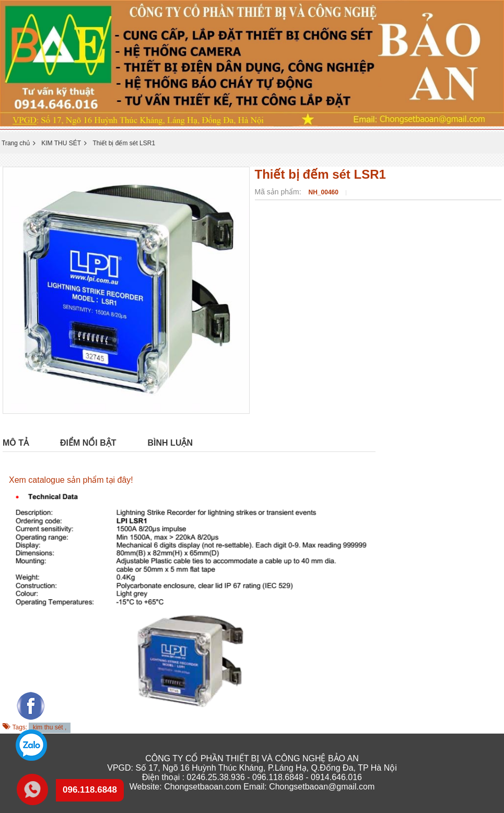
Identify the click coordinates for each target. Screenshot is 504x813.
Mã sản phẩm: (279, 192)
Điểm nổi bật (88, 443)
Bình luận (170, 443)
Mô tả (16, 443)
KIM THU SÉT (61, 143)
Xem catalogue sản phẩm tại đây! (71, 480)
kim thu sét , (50, 727)
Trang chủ (16, 143)
